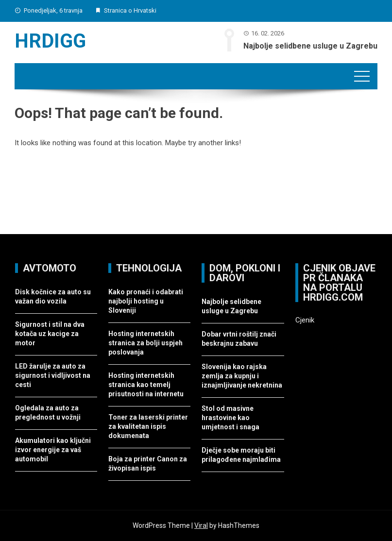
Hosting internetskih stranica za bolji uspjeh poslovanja (145, 343)
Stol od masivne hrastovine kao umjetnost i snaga (230, 418)
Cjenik (305, 320)
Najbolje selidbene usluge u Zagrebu (310, 46)
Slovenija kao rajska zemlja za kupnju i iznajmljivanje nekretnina (242, 376)
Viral (201, 525)
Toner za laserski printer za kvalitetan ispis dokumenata (148, 426)
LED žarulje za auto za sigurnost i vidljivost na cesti (53, 375)
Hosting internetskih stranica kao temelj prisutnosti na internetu (146, 385)
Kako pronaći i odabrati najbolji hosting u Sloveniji (146, 301)
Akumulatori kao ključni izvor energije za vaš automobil (53, 450)
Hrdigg (50, 41)
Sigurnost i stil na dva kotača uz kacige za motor (50, 334)
